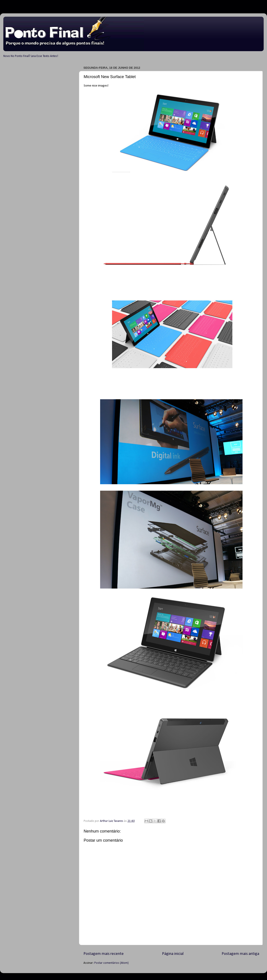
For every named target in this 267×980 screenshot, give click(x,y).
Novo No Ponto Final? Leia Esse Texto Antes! (31, 56)
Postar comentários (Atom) (111, 963)
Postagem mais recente (104, 954)
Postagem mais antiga (240, 954)
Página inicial (173, 954)
